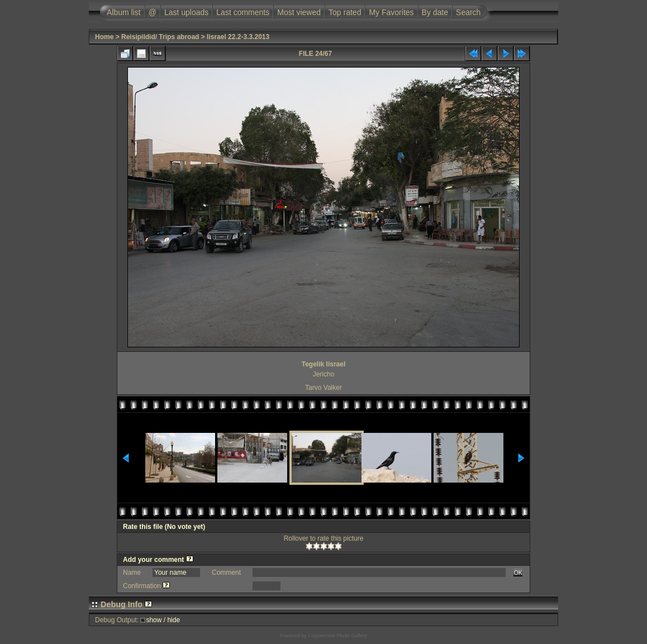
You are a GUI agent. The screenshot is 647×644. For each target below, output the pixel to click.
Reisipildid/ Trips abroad (160, 37)
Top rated (345, 12)
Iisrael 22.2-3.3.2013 (238, 37)
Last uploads (186, 12)
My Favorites (391, 12)
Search (468, 12)
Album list (124, 12)
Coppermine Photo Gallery (337, 636)
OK (518, 573)
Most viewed (299, 12)
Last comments (243, 12)
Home (104, 37)
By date (435, 12)
